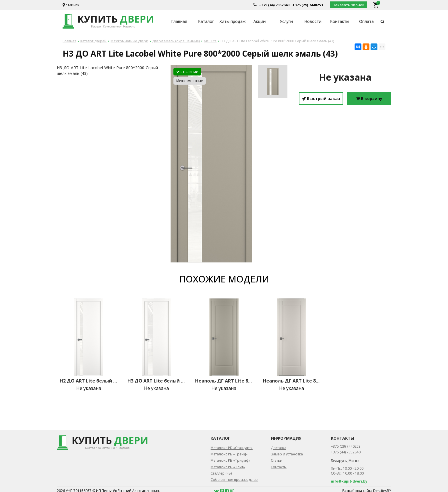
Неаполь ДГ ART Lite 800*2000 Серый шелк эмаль (224, 381)
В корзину (369, 98)
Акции (260, 21)
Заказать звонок (349, 5)
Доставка (279, 448)
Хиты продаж (233, 21)
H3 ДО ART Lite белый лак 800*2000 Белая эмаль (156, 381)
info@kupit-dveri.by (349, 481)
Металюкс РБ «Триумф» (230, 460)
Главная (179, 21)
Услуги (286, 21)
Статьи (277, 460)
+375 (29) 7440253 (308, 5)
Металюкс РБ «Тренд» (229, 454)
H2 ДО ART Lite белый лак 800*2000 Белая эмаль (89, 381)
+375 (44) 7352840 (274, 5)
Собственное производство (234, 480)
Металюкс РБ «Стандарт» (232, 448)
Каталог (206, 21)
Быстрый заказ (321, 98)
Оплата (366, 21)
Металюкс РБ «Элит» (228, 467)
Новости (313, 21)
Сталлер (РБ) (221, 473)
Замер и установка (287, 454)
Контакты (340, 21)
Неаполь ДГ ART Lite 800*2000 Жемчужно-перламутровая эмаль (292, 381)
